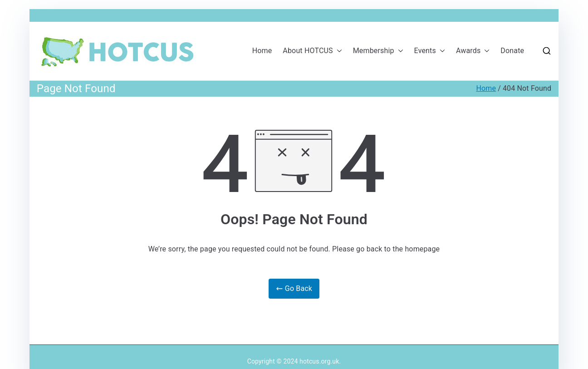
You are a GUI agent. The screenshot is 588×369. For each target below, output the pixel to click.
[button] (338, 51)
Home (262, 51)
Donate (512, 51)
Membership (378, 51)
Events (430, 51)
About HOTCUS (312, 51)
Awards (473, 51)
